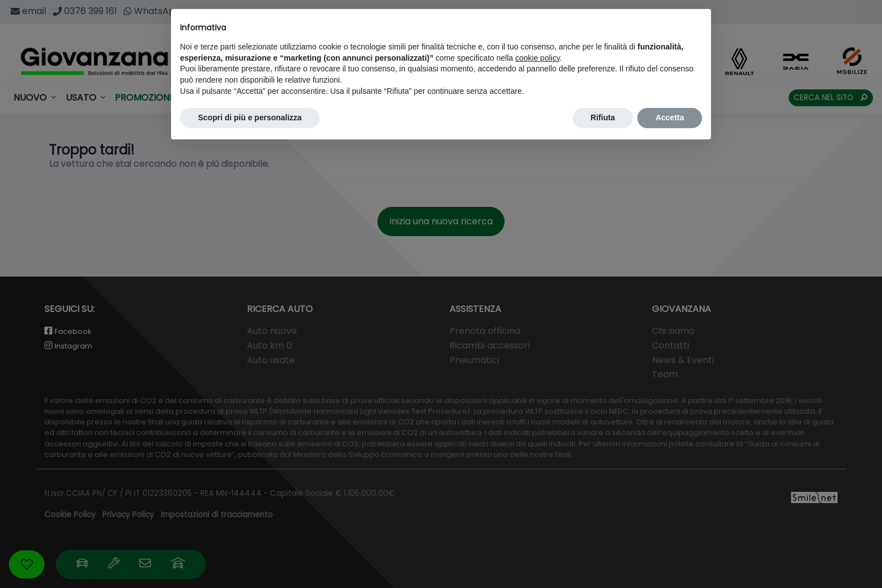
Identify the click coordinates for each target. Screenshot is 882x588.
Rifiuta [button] (603, 117)
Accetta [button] (670, 117)
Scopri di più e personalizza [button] (250, 117)
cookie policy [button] (537, 58)
